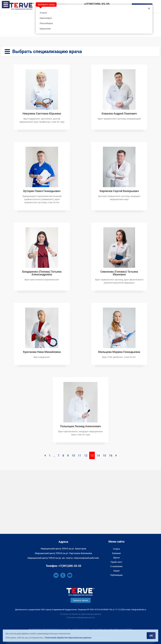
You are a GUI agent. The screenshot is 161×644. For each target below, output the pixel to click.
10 (73, 455)
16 (111, 455)
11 (80, 455)
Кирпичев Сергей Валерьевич (119, 191)
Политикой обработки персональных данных (68, 638)
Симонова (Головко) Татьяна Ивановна (119, 273)
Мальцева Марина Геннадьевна (119, 352)
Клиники (116, 553)
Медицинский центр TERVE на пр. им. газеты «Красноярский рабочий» (63, 558)
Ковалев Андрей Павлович (119, 113)
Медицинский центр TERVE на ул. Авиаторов (63, 549)
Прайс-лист (116, 562)
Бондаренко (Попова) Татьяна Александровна (42, 273)
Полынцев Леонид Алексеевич (80, 426)
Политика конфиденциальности (81, 617)
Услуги (116, 549)
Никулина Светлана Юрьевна (42, 113)
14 (98, 455)
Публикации (116, 575)
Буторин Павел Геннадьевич (42, 191)
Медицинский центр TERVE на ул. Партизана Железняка (63, 553)
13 (92, 455)
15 (104, 455)
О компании (116, 566)
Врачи (116, 558)
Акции (116, 571)
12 (86, 455)
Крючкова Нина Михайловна (42, 352)
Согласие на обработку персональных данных (81, 614)
